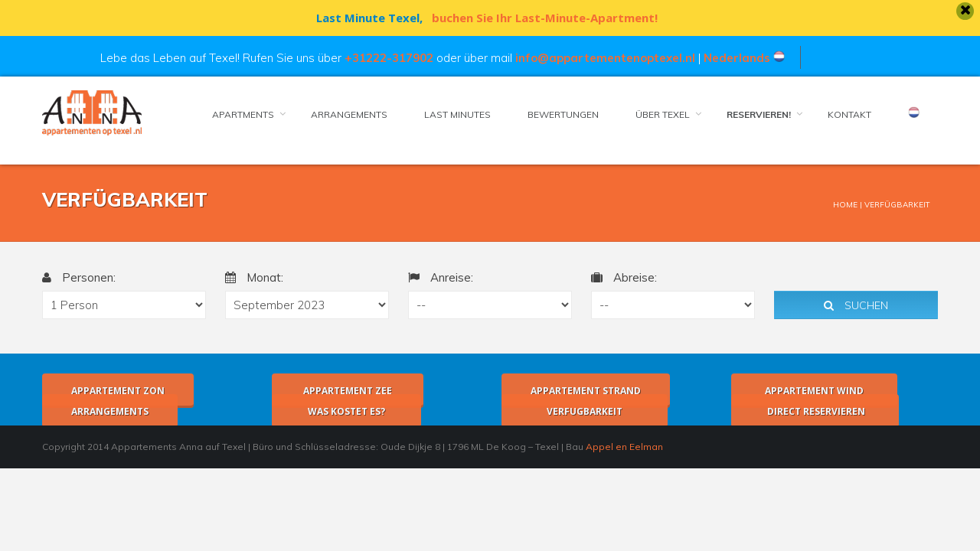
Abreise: (618, 277)
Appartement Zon (112, 391)
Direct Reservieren (809, 411)
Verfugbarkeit (578, 411)
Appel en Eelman (618, 447)
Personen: (73, 277)
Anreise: (434, 277)
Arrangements (343, 114)
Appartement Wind (808, 391)
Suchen (850, 305)
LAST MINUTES (451, 114)
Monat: (248, 277)
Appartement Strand (580, 391)
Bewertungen (557, 114)
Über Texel (657, 114)
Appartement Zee (341, 391)
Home (839, 205)
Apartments (237, 114)
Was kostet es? (340, 411)
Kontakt (843, 114)
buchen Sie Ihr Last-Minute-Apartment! (539, 18)
